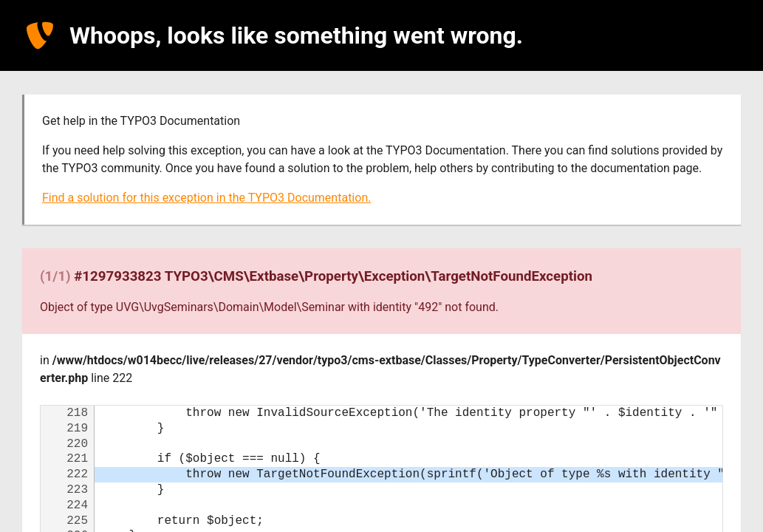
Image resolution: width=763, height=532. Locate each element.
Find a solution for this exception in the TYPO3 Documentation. (206, 198)
